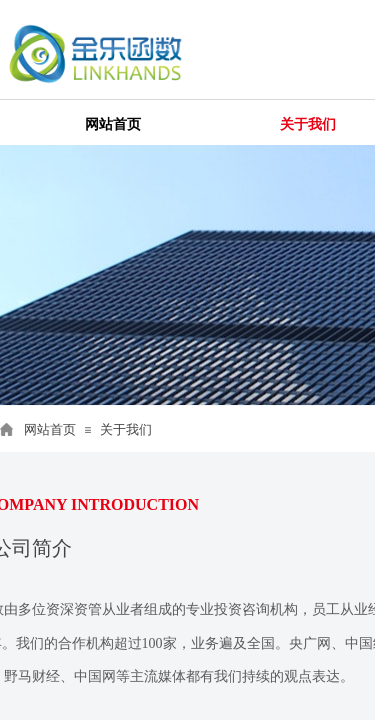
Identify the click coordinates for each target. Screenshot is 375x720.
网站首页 (50, 429)
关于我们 (126, 429)
